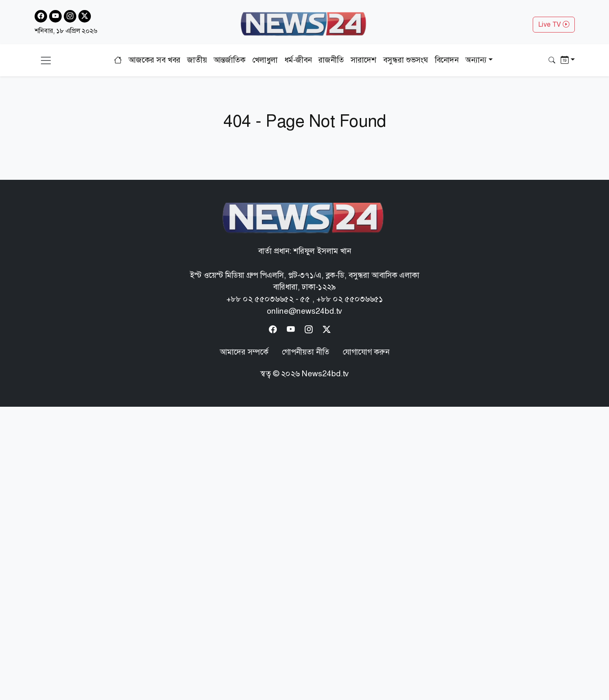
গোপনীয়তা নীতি (306, 352)
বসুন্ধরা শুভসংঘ (406, 60)
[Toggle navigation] (46, 60)
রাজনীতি (331, 60)
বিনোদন (447, 60)
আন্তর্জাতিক (229, 60)
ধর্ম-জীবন (298, 60)
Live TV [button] (554, 24)
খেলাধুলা (265, 60)
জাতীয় (197, 60)
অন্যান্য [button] (476, 60)
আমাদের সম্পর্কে (244, 352)
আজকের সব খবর (154, 60)
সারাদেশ (363, 60)
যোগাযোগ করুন (366, 352)
